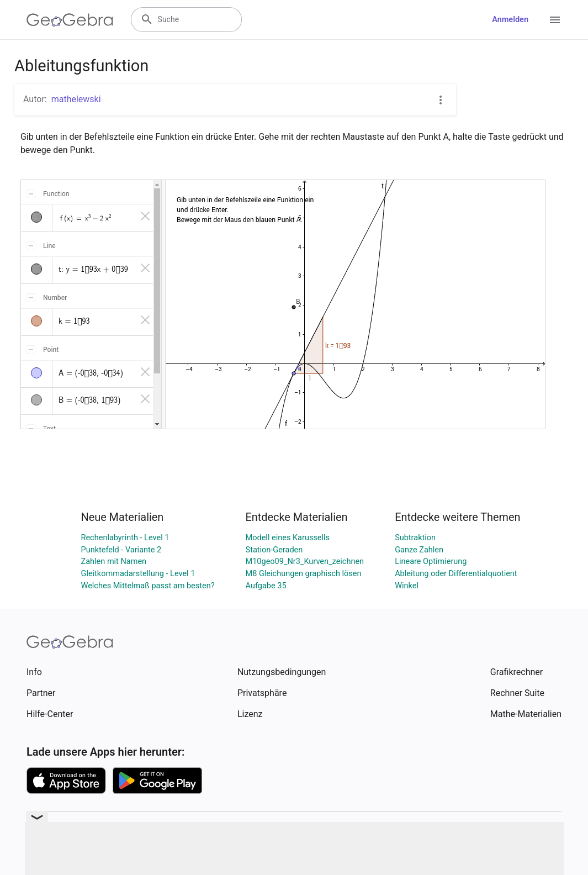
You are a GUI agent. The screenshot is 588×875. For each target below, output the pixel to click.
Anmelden (510, 20)
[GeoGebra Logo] (70, 20)
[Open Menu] (555, 20)
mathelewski (76, 99)
